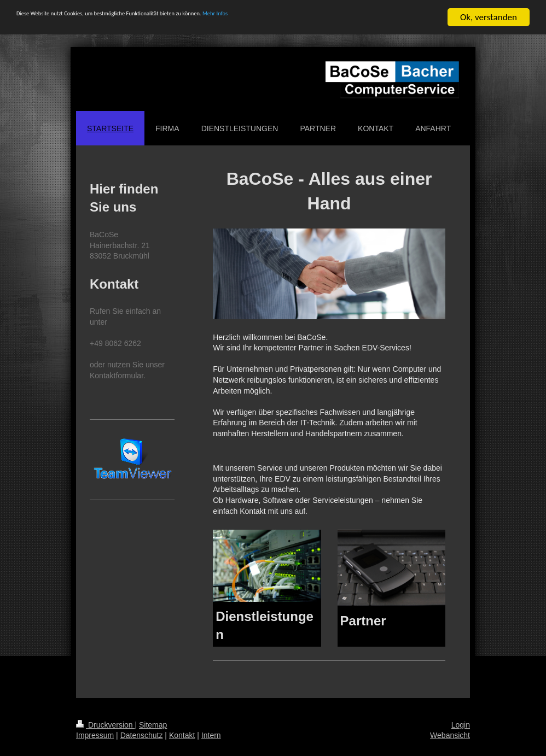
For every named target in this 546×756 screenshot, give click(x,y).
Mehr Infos (339, 18)
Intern (211, 735)
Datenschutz (142, 735)
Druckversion (105, 725)
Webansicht (450, 735)
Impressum (95, 735)
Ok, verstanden (489, 17)
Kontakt (182, 735)
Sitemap (153, 725)
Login (461, 725)
